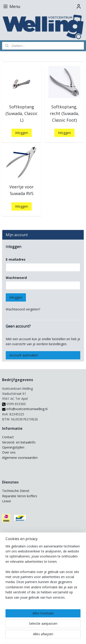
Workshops (10, 553)
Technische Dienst (16, 491)
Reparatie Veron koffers (20, 496)
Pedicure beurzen (15, 543)
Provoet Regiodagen (17, 548)
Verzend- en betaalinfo (19, 442)
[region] (43, 603)
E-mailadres (16, 259)
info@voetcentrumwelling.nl (25, 409)
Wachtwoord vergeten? (23, 309)
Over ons (9, 452)
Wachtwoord (16, 278)
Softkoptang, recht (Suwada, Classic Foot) (64, 113)
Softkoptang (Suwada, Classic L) (22, 113)
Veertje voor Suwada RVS (22, 190)
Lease (7, 501)
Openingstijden (13, 447)
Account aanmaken (24, 355)
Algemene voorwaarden (20, 458)
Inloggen (22, 133)
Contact (8, 437)
